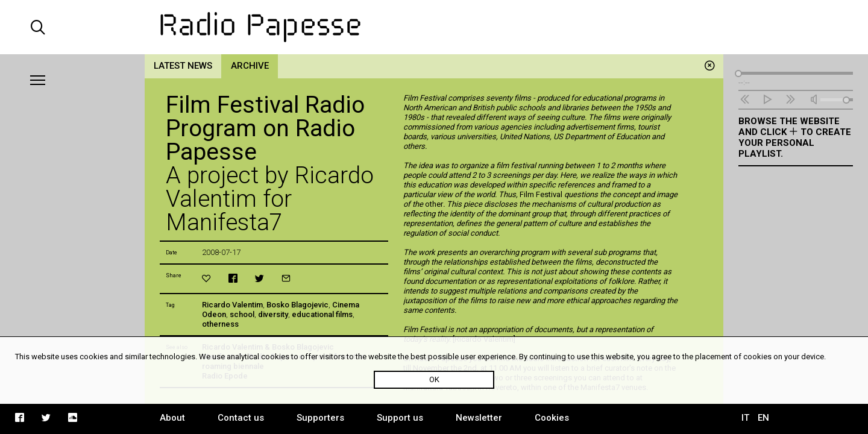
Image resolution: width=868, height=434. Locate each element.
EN (763, 418)
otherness (220, 324)
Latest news (183, 66)
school (242, 314)
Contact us (241, 418)
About (172, 418)
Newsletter (479, 418)
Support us (400, 418)
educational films (322, 314)
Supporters (320, 418)
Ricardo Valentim (232, 305)
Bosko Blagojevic (297, 305)
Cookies (552, 418)
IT (745, 418)
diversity (273, 314)
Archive (250, 66)
